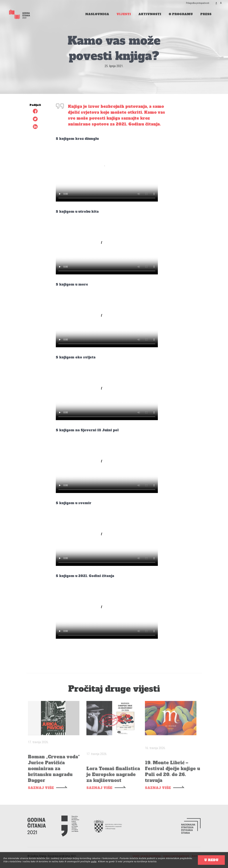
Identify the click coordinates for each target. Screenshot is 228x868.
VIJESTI (124, 14)
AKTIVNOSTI (150, 14)
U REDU (211, 860)
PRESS (206, 14)
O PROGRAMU (181, 14)
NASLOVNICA (97, 14)
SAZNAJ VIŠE (41, 796)
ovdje (94, 861)
